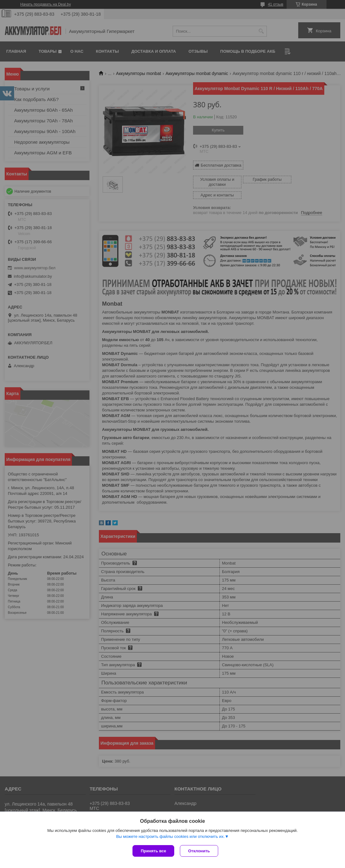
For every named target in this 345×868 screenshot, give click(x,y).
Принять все (153, 851)
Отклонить (199, 851)
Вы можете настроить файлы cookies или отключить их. (170, 837)
